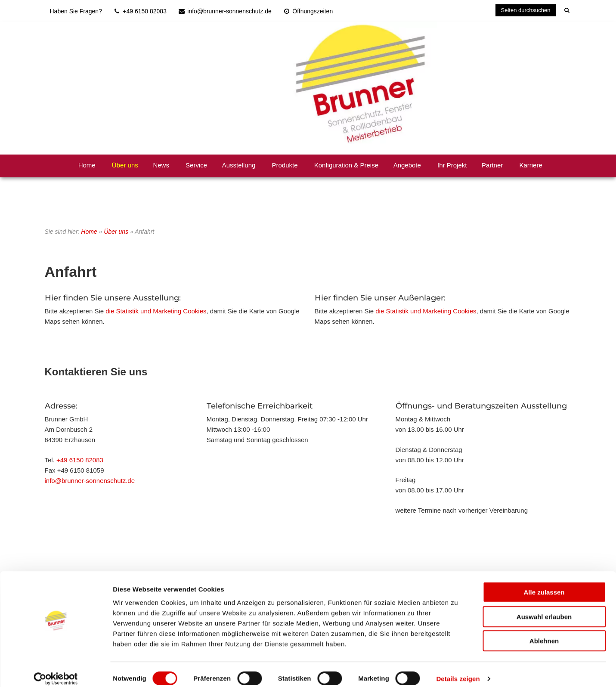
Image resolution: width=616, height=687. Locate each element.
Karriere (531, 165)
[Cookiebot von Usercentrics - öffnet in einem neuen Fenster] (56, 670)
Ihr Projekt (452, 165)
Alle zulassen (544, 583)
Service (196, 165)
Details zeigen (458, 670)
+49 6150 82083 (80, 460)
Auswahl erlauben (544, 608)
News (161, 165)
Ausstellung (239, 165)
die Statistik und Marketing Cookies (156, 311)
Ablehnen (544, 632)
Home (87, 165)
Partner (492, 165)
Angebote (407, 165)
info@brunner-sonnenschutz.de (90, 481)
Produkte (285, 165)
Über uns (125, 165)
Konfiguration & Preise (346, 165)
